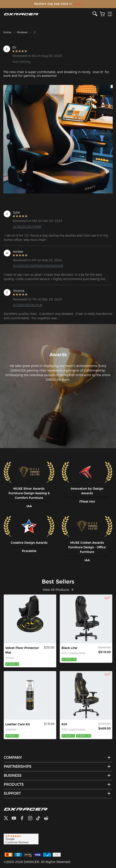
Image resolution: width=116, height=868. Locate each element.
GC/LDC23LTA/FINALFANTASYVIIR (38, 266)
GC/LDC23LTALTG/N (28, 305)
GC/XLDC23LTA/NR (27, 227)
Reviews (22, 32)
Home (7, 32)
